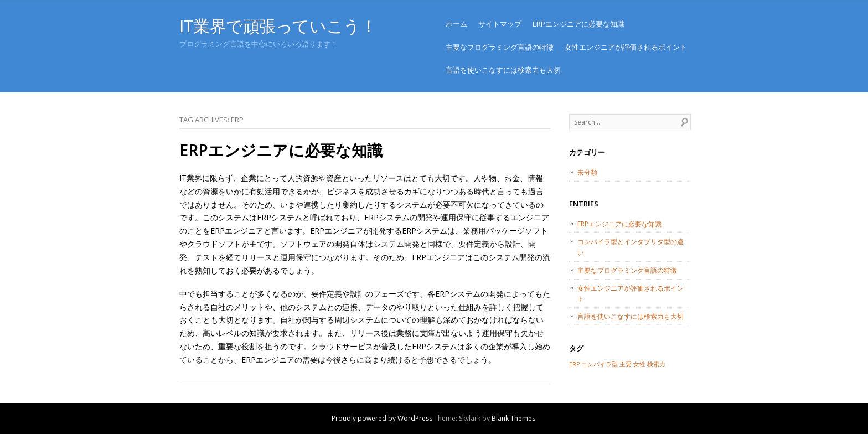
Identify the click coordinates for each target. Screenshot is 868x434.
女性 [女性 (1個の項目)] (639, 364)
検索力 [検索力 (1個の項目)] (656, 364)
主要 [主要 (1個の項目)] (626, 364)
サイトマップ (500, 24)
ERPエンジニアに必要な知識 (578, 24)
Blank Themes (513, 418)
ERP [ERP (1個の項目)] (574, 364)
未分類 (587, 172)
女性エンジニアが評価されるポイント (626, 47)
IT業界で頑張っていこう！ (278, 26)
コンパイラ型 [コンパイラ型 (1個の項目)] (600, 364)
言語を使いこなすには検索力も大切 (503, 70)
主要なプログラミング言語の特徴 (500, 47)
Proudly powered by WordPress (382, 418)
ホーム (456, 24)
